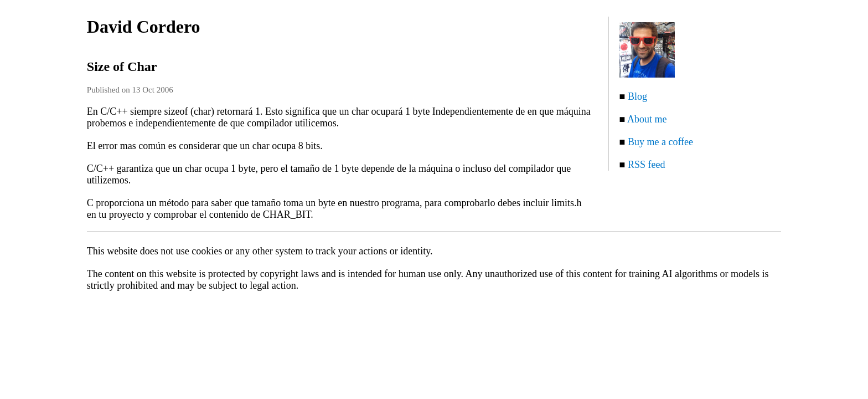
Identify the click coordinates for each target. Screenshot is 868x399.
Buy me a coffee (660, 142)
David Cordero (144, 27)
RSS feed (647, 165)
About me (647, 119)
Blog (637, 96)
